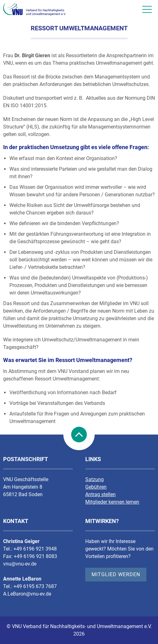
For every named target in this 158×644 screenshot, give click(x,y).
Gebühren (96, 487)
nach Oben (79, 435)
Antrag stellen (100, 494)
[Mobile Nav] (147, 9)
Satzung (95, 479)
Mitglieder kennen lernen (112, 502)
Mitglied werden (116, 574)
